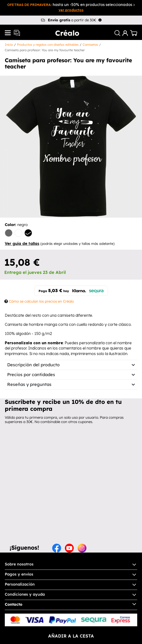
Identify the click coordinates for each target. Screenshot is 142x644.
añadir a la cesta (71, 636)
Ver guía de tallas (22, 243)
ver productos (71, 10)
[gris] (9, 233)
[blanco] (18, 233)
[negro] (28, 233)
